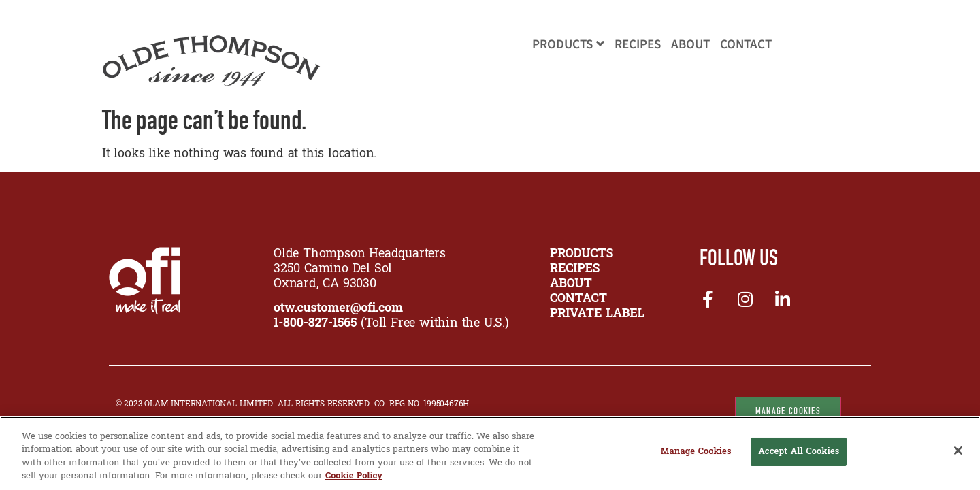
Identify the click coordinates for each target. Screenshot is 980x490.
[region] (490, 453)
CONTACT (578, 299)
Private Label (597, 314)
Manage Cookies (788, 411)
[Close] (958, 451)
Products (568, 45)
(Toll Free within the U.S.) (391, 324)
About (690, 45)
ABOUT (571, 284)
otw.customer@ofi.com (338, 309)
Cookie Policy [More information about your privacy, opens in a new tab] (354, 476)
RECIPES (575, 269)
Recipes (638, 45)
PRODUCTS (582, 254)
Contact (746, 45)
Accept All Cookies (799, 452)
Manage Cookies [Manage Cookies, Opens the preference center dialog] (696, 452)
